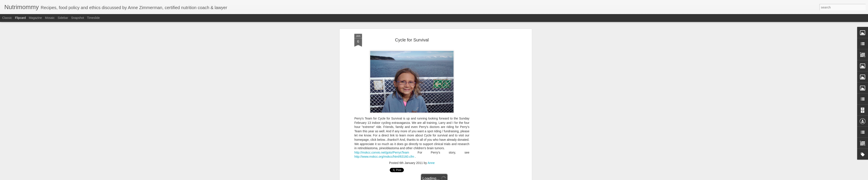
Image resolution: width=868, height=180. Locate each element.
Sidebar (63, 18)
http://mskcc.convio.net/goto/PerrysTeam (382, 152)
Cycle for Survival (412, 40)
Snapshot (78, 18)
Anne (431, 163)
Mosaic (50, 18)
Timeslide (93, 18)
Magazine (35, 18)
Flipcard (20, 18)
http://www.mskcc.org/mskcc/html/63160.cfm (384, 157)
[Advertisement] (493, 102)
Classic (7, 18)
